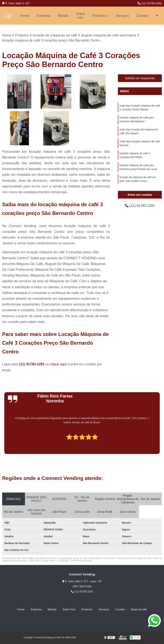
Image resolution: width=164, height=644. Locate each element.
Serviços (122, 16)
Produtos (99, 16)
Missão (63, 16)
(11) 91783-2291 (150, 3)
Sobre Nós (69, 609)
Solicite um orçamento (140, 78)
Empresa (44, 16)
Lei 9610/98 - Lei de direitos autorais (74, 561)
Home (25, 16)
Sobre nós (80, 16)
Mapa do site (139, 609)
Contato (142, 16)
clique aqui (58, 364)
